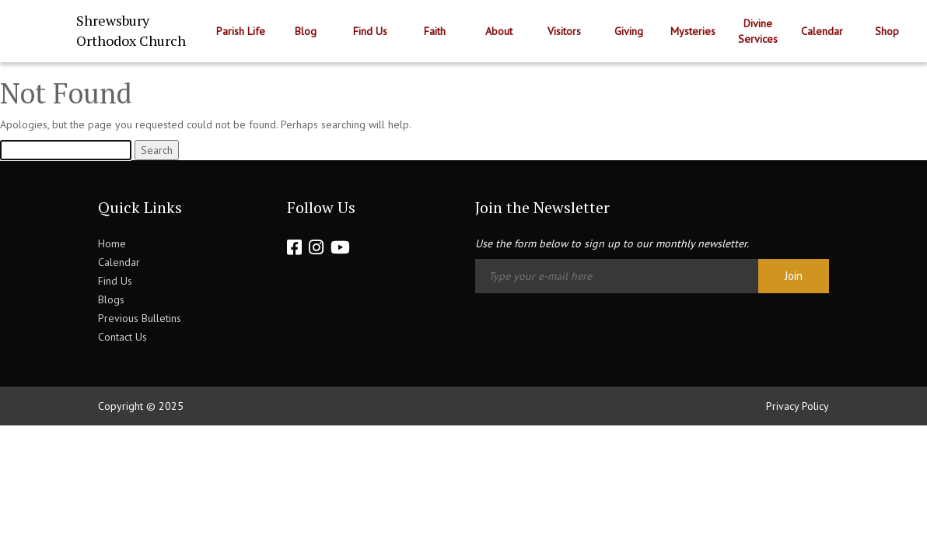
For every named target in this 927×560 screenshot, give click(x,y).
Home (112, 243)
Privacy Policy (798, 406)
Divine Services (758, 31)
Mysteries (693, 31)
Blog (306, 31)
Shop (887, 31)
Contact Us (122, 337)
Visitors (564, 31)
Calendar (822, 31)
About (499, 31)
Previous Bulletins (140, 318)
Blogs (111, 299)
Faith (435, 31)
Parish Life (241, 31)
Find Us (370, 31)
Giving (629, 31)
